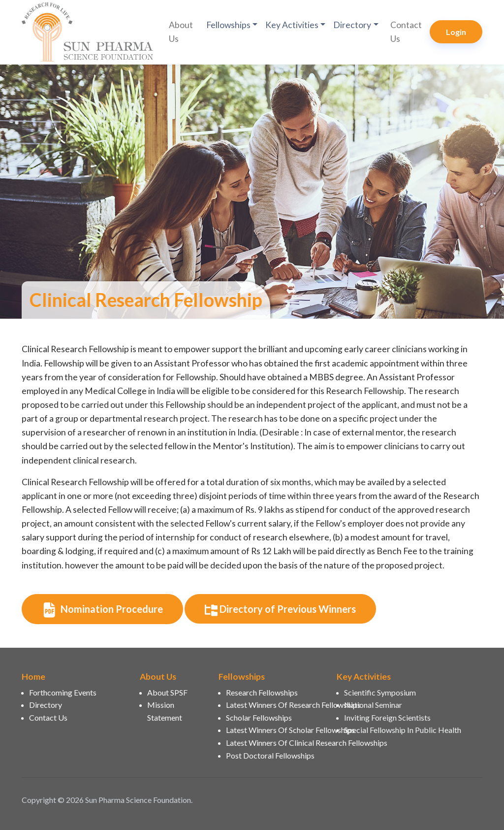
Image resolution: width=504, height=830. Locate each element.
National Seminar (373, 705)
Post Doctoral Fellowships (270, 755)
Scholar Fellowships (259, 717)
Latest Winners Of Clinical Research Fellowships (275, 743)
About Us (181, 32)
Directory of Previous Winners (280, 610)
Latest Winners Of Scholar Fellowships (275, 730)
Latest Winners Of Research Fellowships (275, 705)
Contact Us (406, 32)
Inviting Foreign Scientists (387, 717)
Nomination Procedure (102, 610)
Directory (352, 25)
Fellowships (228, 25)
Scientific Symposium (380, 692)
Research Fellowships (262, 692)
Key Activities (292, 25)
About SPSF (167, 692)
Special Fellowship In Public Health (403, 730)
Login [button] (456, 32)
